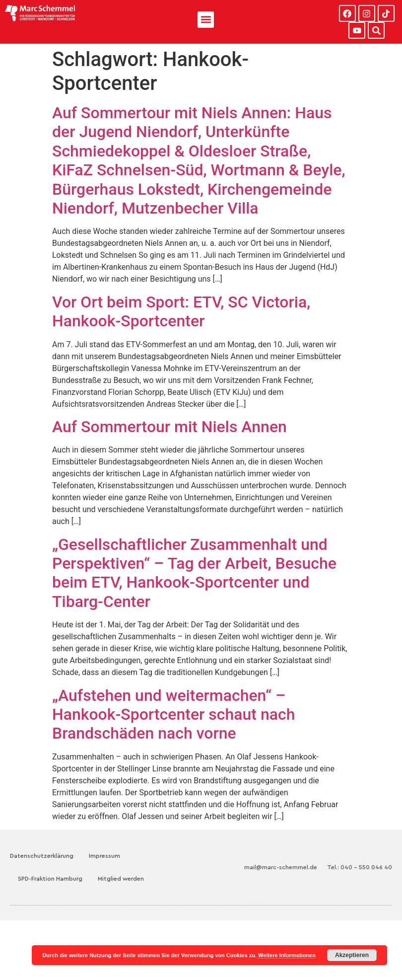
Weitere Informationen (287, 955)
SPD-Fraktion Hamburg (50, 879)
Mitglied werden (121, 879)
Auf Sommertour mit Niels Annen (169, 427)
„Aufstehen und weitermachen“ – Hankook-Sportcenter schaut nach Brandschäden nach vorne (173, 715)
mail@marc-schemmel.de (281, 867)
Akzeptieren (352, 955)
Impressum (104, 856)
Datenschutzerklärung (42, 856)
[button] (206, 20)
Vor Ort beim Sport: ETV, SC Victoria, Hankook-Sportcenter (181, 311)
